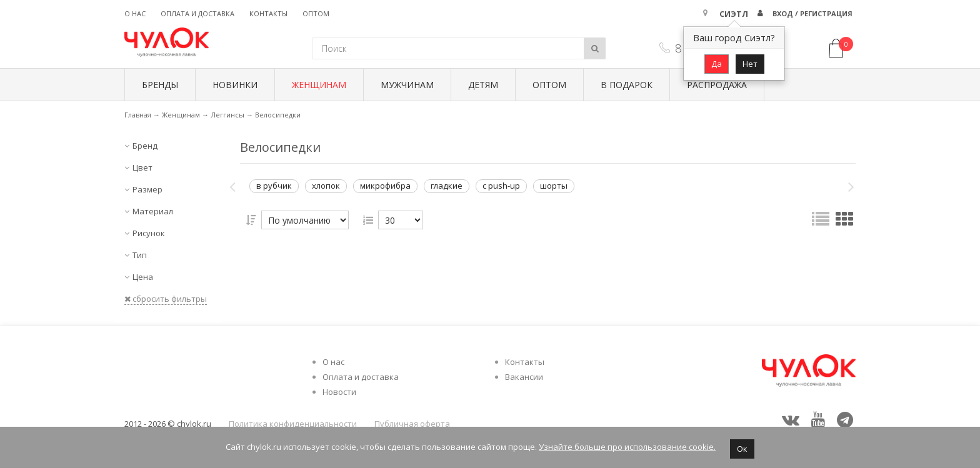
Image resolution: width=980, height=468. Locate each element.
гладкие (447, 186)
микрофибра (385, 186)
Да (717, 64)
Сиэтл (734, 14)
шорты (554, 186)
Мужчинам (407, 85)
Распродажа (717, 85)
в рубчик (274, 186)
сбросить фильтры (166, 299)
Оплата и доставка (197, 13)
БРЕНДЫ (160, 85)
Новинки (235, 85)
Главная (138, 115)
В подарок (627, 85)
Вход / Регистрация (812, 13)
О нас (135, 13)
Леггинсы (227, 115)
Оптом (316, 13)
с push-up (501, 186)
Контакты (268, 13)
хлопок (326, 186)
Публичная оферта (412, 424)
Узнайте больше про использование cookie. (627, 446)
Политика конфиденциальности (293, 424)
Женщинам (319, 85)
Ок (742, 449)
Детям (483, 85)
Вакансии (524, 377)
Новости (339, 392)
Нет (750, 64)
